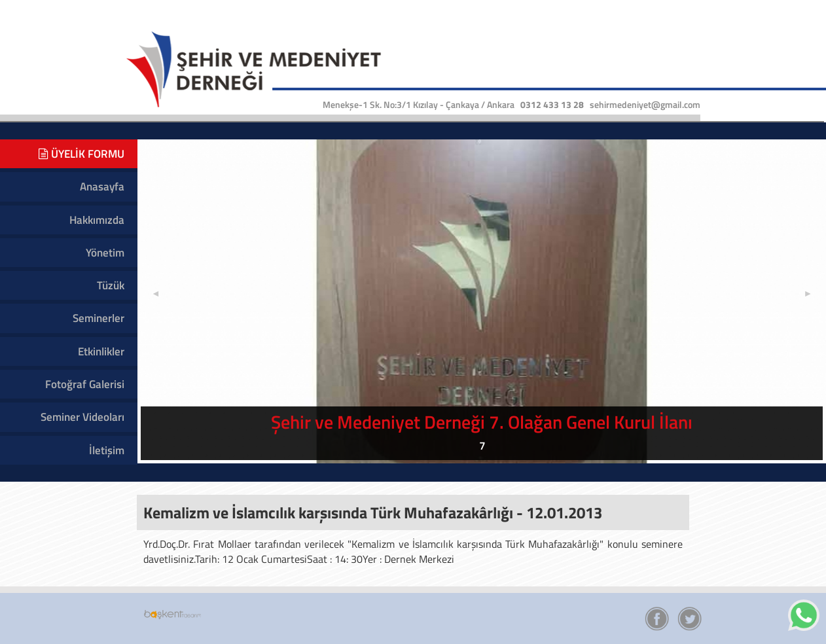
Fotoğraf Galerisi (85, 384)
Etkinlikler (101, 351)
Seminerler (99, 318)
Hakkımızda (97, 220)
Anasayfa (102, 187)
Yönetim (105, 253)
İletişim (107, 450)
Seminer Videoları (82, 417)
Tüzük (111, 285)
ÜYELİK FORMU (81, 154)
